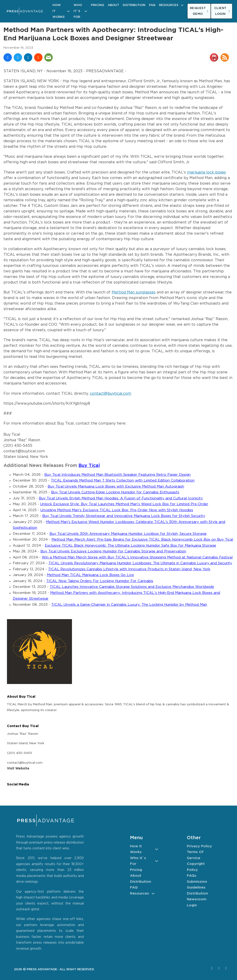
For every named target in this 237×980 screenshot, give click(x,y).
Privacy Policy (199, 846)
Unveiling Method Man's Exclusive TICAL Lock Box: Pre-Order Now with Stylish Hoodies (117, 510)
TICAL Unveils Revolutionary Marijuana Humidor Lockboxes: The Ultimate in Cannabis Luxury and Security (140, 563)
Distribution (134, 5)
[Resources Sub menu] (182, 5)
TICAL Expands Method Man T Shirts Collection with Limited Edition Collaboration (123, 481)
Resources (169, 5)
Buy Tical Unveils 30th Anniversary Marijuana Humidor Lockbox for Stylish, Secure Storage (128, 534)
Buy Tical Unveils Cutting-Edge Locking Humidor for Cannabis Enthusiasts (115, 492)
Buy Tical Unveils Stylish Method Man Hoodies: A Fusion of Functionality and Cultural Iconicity (121, 498)
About (113, 5)
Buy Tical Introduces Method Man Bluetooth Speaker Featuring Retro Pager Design (117, 475)
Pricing (97, 5)
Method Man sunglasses (134, 292)
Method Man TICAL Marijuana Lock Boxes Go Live (90, 575)
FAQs (192, 876)
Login (192, 905)
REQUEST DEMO (199, 11)
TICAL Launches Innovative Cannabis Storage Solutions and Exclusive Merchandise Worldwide (132, 587)
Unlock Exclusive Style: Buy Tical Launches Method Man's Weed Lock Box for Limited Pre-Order (124, 504)
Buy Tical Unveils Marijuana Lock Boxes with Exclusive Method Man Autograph (116, 487)
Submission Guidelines (197, 885)
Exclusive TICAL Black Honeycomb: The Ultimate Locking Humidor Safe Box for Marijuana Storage (130, 546)
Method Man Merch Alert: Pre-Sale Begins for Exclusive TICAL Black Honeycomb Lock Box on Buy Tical (142, 540)
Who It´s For (78, 11)
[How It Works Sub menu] (68, 11)
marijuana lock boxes (206, 172)
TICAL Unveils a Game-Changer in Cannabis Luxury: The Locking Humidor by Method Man (129, 605)
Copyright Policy (196, 867)
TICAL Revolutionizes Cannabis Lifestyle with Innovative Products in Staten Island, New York (129, 569)
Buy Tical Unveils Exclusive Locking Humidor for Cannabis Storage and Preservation (113, 551)
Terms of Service (195, 855)
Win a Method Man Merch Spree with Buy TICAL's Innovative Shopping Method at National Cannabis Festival (137, 557)
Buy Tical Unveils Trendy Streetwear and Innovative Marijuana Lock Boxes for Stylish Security (124, 516)
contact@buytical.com (110, 394)
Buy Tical (89, 466)
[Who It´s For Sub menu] (86, 11)
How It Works (58, 11)
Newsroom (197, 899)
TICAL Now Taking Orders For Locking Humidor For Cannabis (100, 581)
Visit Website (18, 769)
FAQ (152, 5)
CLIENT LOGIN (222, 11)
